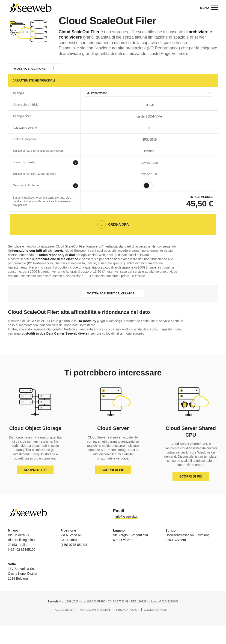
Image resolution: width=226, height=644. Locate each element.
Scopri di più (35, 470)
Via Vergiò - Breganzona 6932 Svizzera (131, 535)
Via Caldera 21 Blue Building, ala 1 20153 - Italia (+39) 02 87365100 (22, 540)
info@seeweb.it (126, 517)
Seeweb (30, 8)
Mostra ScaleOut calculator (111, 293)
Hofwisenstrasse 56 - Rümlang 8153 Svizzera (188, 535)
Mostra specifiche (30, 69)
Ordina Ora (119, 224)
